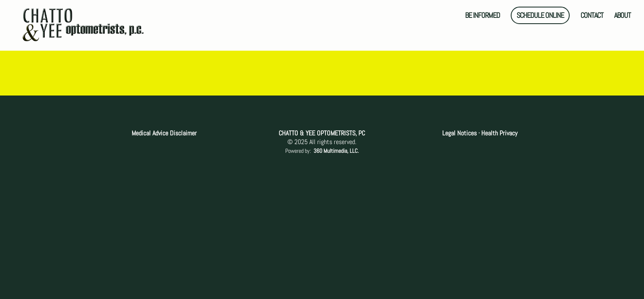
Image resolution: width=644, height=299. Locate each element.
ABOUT (622, 16)
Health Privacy (498, 133)
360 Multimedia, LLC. (336, 151)
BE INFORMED (482, 16)
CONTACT (592, 16)
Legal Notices (460, 133)
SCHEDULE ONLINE (540, 15)
